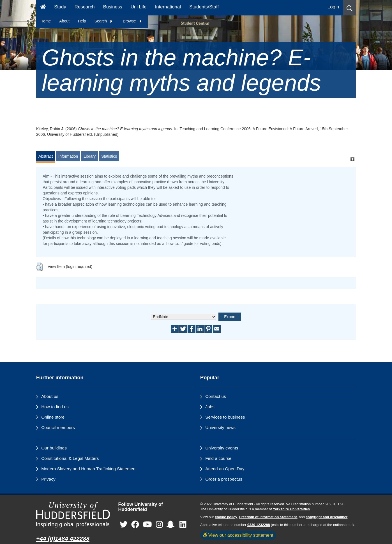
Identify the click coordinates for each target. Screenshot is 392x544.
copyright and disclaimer (327, 517)
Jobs (210, 407)
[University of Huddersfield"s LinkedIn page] (183, 525)
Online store (53, 417)
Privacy (48, 479)
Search (104, 21)
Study (60, 7)
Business (113, 7)
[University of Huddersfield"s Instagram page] (159, 525)
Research (85, 7)
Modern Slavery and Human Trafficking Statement (89, 469)
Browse (132, 21)
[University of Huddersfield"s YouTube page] (147, 525)
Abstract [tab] (46, 156)
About (64, 21)
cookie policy (226, 517)
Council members (58, 427)
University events (222, 448)
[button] (350, 8)
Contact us (216, 396)
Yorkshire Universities (291, 509)
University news (220, 427)
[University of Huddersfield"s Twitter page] (124, 525)
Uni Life (139, 7)
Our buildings (54, 448)
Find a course (218, 458)
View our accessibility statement (238, 535)
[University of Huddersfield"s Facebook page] (135, 525)
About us (50, 396)
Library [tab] (90, 156)
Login (333, 7)
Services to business (225, 417)
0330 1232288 (259, 525)
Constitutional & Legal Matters (70, 458)
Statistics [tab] (109, 156)
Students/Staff (204, 7)
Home (46, 21)
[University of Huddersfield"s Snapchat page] (172, 525)
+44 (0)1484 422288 (63, 539)
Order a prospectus (224, 479)
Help (82, 21)
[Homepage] (43, 8)
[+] (352, 159)
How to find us (55, 407)
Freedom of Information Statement (268, 517)
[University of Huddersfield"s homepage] (73, 515)
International (168, 7)
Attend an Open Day (225, 469)
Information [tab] (68, 156)
